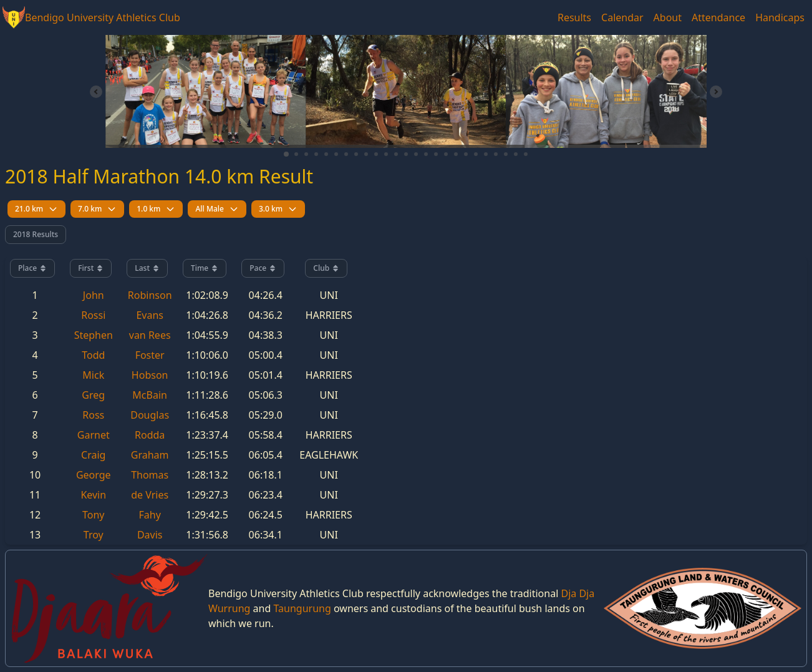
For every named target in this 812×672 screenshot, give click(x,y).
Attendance (718, 17)
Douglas (150, 415)
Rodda (150, 435)
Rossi (93, 315)
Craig (93, 455)
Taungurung (302, 608)
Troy (94, 535)
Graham (150, 455)
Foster (150, 355)
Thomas (150, 475)
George (94, 475)
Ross (93, 415)
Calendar (622, 17)
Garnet (94, 435)
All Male (217, 209)
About (668, 17)
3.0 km (278, 209)
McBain (150, 395)
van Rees (150, 335)
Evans (150, 315)
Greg (93, 395)
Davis (150, 535)
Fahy (150, 515)
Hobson (150, 375)
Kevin (93, 495)
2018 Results (36, 234)
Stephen (94, 335)
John (94, 295)
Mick (93, 375)
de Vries (150, 495)
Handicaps (780, 17)
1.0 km (156, 209)
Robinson (150, 295)
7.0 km (97, 209)
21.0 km (36, 209)
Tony (94, 515)
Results (574, 17)
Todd (93, 355)
